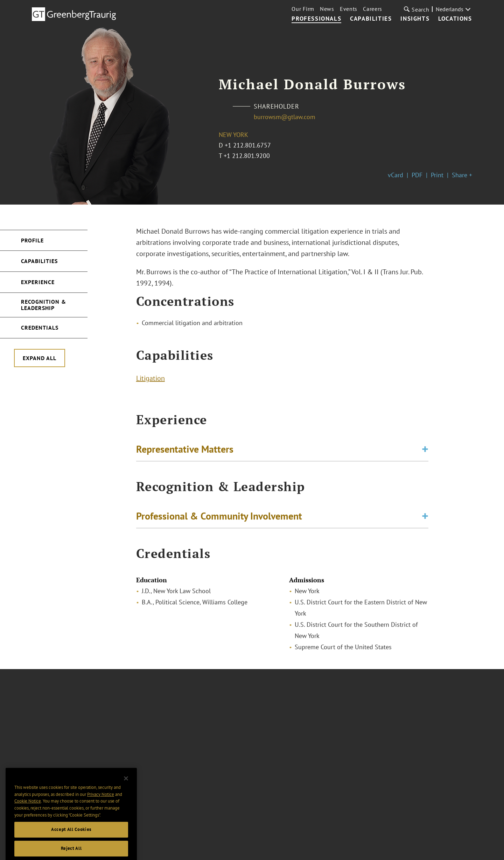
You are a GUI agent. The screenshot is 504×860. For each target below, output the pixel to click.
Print (437, 175)
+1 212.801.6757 (248, 145)
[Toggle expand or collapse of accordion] (425, 450)
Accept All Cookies (71, 836)
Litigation (150, 379)
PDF (417, 175)
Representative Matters (185, 450)
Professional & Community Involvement (219, 517)
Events (349, 9)
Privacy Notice (101, 801)
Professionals (316, 19)
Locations (455, 19)
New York (233, 135)
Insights (415, 19)
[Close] (126, 785)
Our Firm (303, 9)
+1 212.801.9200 (247, 156)
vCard (395, 175)
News (327, 9)
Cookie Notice (28, 808)
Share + (462, 175)
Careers (373, 9)
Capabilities (371, 19)
